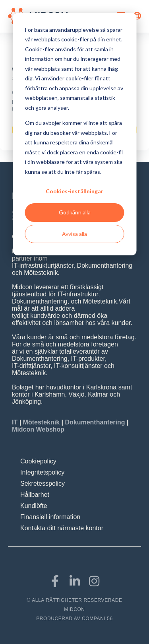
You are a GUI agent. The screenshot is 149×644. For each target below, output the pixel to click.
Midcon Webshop (38, 429)
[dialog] (74, 134)
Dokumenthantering (95, 422)
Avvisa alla (74, 234)
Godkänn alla (75, 212)
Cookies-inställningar (74, 191)
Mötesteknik (41, 422)
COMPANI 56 (97, 619)
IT (16, 422)
